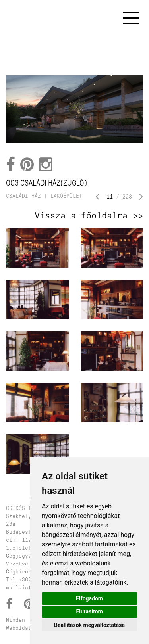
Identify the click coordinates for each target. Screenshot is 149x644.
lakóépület (66, 196)
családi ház (23, 196)
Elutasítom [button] (89, 611)
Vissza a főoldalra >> (89, 215)
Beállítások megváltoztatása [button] (89, 625)
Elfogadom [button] (89, 598)
